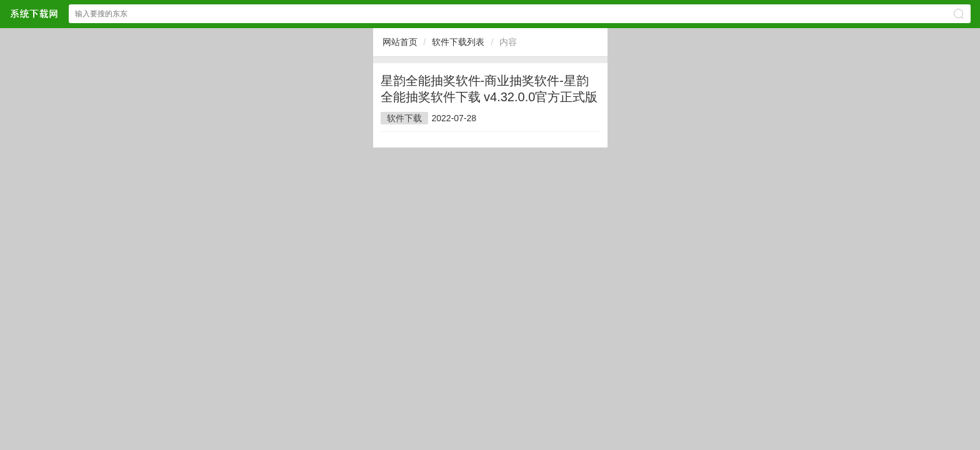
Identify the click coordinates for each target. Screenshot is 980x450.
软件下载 (404, 118)
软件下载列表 (458, 42)
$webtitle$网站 (34, 13)
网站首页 (400, 42)
